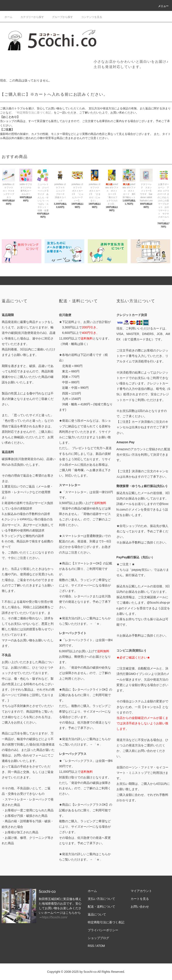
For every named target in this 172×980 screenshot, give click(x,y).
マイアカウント (141, 891)
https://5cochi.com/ (55, 917)
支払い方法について (101, 899)
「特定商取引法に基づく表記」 (34, 113)
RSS (91, 946)
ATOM (101, 946)
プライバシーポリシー (103, 930)
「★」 (98, 624)
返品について (97, 914)
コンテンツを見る (89, 17)
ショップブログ (98, 938)
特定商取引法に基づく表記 (106, 922)
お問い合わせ (140, 907)
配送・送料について (101, 907)
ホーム (8, 17)
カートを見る (140, 899)
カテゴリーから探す (30, 17)
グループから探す (60, 17)
